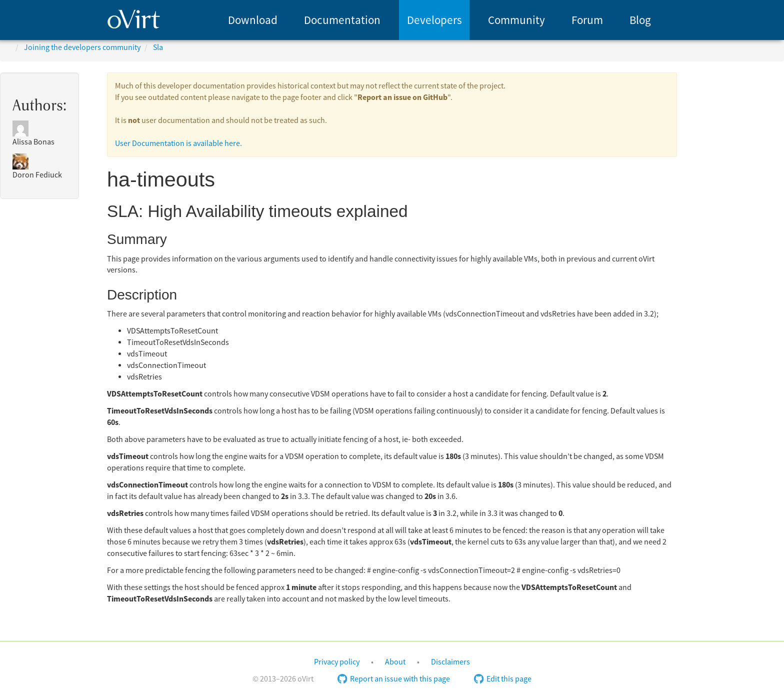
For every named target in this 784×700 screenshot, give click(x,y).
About (395, 662)
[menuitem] (252, 20)
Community (516, 20)
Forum (587, 20)
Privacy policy (337, 662)
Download (253, 20)
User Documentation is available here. (178, 143)
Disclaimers (450, 662)
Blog (640, 20)
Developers (434, 20)
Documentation (342, 20)
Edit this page (503, 679)
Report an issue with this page (394, 679)
